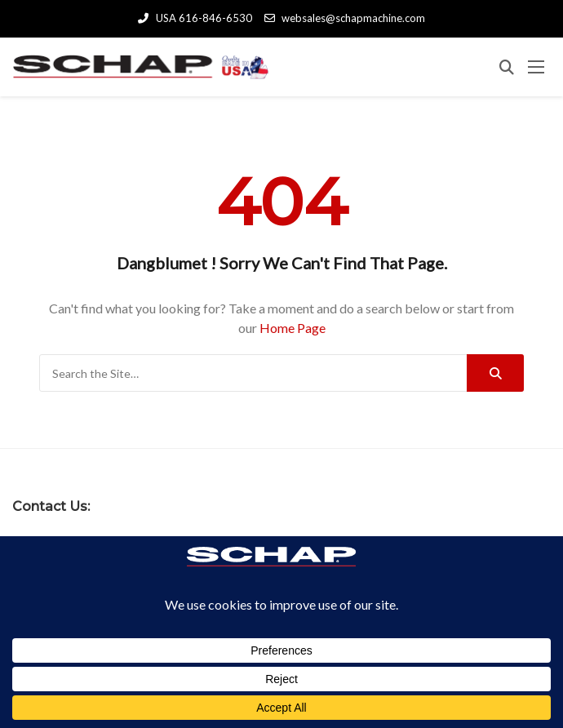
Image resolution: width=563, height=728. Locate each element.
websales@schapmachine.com (345, 18)
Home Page (293, 328)
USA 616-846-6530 (195, 18)
